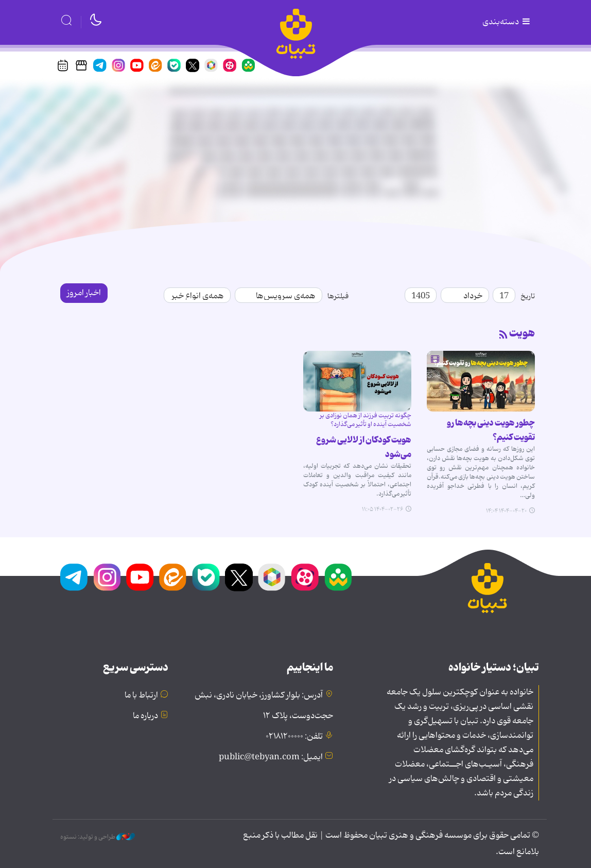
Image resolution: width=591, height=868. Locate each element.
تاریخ (528, 296)
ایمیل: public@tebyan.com (271, 757)
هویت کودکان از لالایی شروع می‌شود (364, 447)
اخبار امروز (84, 293)
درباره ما (145, 716)
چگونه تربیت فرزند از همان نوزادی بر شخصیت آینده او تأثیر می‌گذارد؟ (366, 420)
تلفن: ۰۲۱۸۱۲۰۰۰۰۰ (294, 737)
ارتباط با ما (141, 695)
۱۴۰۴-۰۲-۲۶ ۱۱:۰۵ (383, 509)
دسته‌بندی (507, 22)
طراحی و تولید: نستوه (98, 837)
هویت (522, 333)
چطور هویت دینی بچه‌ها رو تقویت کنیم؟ (491, 430)
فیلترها (338, 296)
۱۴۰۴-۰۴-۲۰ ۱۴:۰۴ (506, 511)
